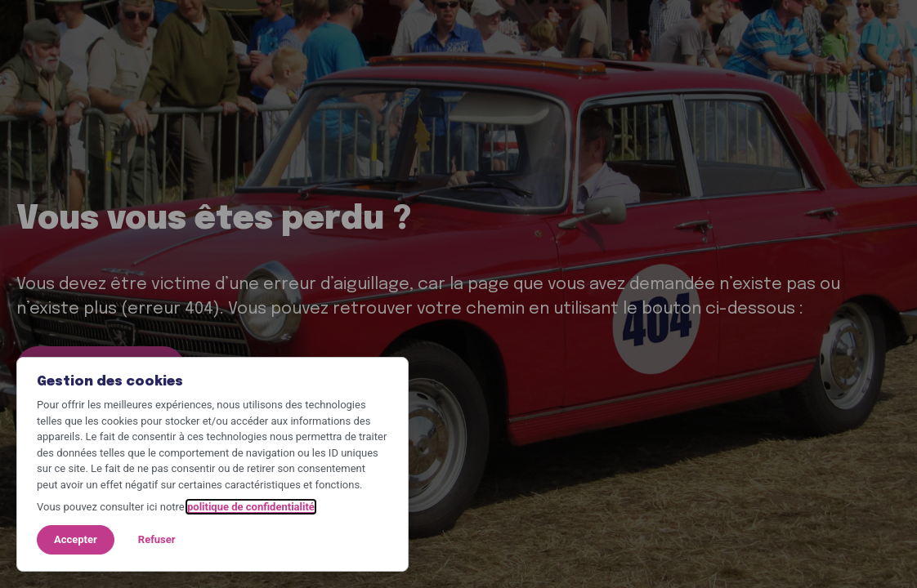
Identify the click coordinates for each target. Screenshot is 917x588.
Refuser (157, 539)
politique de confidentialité (251, 507)
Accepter (76, 539)
